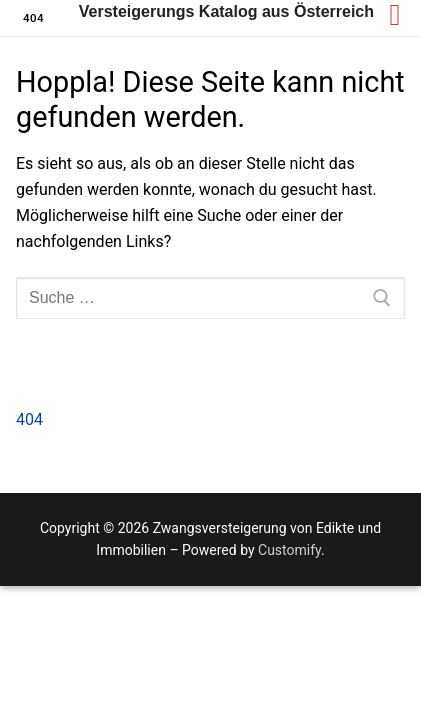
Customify (289, 550)
